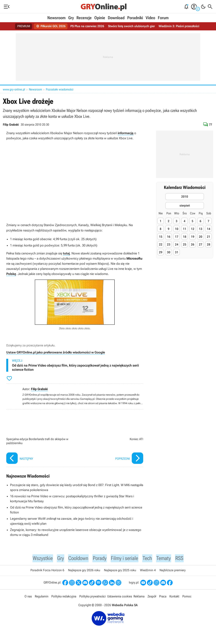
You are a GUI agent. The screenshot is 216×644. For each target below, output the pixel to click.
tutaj (66, 253)
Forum (163, 18)
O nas (28, 597)
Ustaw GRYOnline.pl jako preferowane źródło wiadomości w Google (56, 352)
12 (193, 229)
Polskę (11, 274)
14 (209, 229)
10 (177, 229)
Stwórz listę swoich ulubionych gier (131, 26)
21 (209, 237)
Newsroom (56, 18)
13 (201, 229)
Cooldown (76, 558)
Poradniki (135, 18)
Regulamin (42, 597)
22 (161, 244)
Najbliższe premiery (173, 571)
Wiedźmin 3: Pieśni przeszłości (179, 26)
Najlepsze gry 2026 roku (84, 571)
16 (169, 237)
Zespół (152, 597)
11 (185, 229)
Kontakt (174, 597)
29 (161, 252)
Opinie (100, 18)
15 (161, 237)
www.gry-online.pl (14, 89)
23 (169, 244)
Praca (163, 597)
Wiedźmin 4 (148, 571)
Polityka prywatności (93, 597)
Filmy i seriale (126, 558)
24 (177, 244)
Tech (150, 558)
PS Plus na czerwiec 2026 (87, 26)
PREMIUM (24, 26)
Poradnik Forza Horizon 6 (47, 571)
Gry (71, 18)
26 (193, 244)
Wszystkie (39, 558)
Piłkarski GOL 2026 (51, 26)
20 (201, 237)
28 (209, 244)
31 (177, 252)
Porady (99, 558)
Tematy (168, 558)
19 (193, 237)
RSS (184, 558)
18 (185, 237)
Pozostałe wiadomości (60, 89)
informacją (126, 133)
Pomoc (187, 597)
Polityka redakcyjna (64, 597)
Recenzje (84, 18)
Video (150, 18)
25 (185, 244)
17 (177, 237)
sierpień (185, 206)
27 (201, 244)
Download (116, 18)
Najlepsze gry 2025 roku (120, 571)
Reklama (139, 597)
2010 (185, 197)
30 (169, 252)
